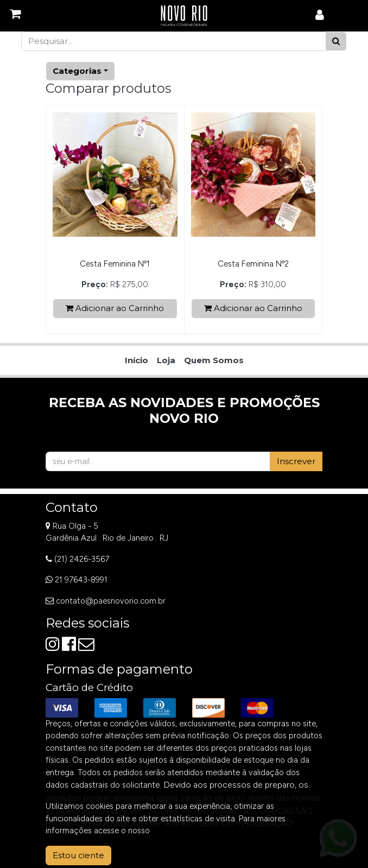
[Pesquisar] (336, 42)
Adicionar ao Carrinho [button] (115, 308)
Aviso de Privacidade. (191, 831)
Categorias (77, 71)
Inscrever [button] (296, 461)
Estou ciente (78, 855)
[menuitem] (137, 361)
